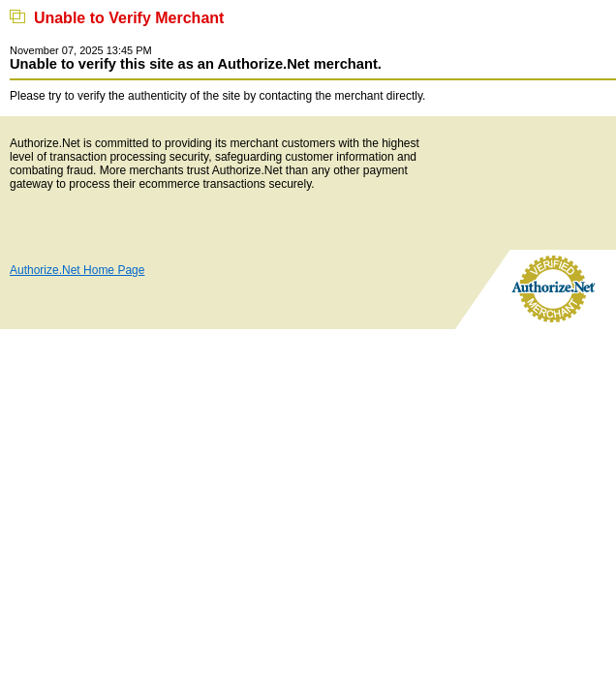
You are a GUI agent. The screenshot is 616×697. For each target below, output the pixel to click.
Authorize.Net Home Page (77, 270)
